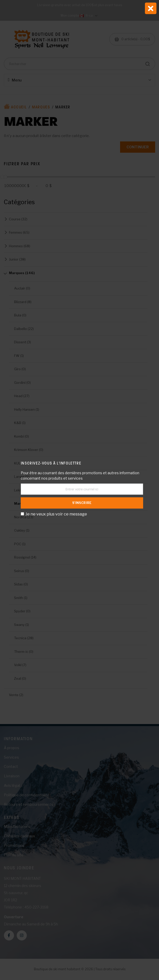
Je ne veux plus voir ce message (56, 514)
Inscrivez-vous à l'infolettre (51, 463)
